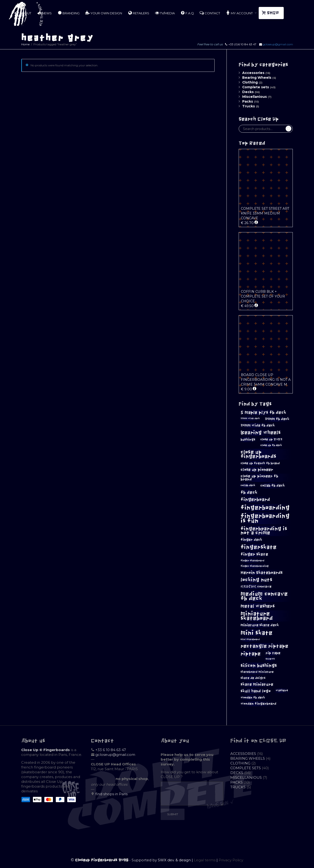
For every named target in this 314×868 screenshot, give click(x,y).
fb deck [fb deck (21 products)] (249, 492)
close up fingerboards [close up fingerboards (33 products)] (258, 454)
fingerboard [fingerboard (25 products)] (255, 499)
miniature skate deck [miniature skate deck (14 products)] (260, 625)
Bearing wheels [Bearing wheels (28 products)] (261, 432)
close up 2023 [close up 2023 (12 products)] (271, 439)
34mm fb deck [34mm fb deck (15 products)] (277, 419)
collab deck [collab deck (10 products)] (248, 485)
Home (25, 44)
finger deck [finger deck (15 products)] (251, 540)
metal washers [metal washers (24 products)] (258, 606)
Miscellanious (255, 97)
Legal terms (205, 860)
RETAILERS (139, 13)
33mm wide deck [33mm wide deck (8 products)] (250, 418)
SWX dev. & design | (176, 860)
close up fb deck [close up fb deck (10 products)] (271, 445)
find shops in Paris (111, 794)
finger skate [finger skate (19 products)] (254, 554)
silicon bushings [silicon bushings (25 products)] (259, 665)
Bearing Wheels (257, 78)
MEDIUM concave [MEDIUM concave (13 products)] (256, 587)
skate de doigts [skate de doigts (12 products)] (253, 678)
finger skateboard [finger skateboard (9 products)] (252, 561)
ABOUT (23, 13)
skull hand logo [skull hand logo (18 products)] (256, 691)
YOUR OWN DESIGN (104, 13)
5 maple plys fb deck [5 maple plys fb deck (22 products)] (263, 412)
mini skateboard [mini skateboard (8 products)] (250, 639)
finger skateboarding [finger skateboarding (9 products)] (255, 566)
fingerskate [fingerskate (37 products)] (259, 547)
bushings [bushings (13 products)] (248, 440)
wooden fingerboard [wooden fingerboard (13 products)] (258, 704)
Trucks (249, 106)
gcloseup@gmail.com (278, 44)
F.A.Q (187, 13)
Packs (248, 101)
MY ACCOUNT (240, 13)
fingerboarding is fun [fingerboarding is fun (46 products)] (265, 518)
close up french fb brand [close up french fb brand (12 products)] (260, 463)
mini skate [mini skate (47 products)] (257, 633)
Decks (248, 92)
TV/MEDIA (165, 13)
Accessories (253, 73)
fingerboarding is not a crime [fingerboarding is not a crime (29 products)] (264, 531)
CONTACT (210, 13)
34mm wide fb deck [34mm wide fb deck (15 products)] (258, 425)
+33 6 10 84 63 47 (111, 750)
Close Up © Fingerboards (46, 750)
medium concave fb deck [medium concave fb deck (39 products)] (264, 596)
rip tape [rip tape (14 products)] (273, 653)
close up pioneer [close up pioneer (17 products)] (257, 470)
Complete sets (256, 87)
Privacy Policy (231, 860)
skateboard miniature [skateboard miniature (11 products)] (257, 672)
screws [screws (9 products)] (270, 659)
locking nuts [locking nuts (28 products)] (256, 580)
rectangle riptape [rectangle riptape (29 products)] (264, 646)
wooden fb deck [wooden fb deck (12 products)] (253, 698)
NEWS (44, 13)
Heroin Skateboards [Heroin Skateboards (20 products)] (262, 573)
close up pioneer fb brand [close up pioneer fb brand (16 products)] (259, 478)
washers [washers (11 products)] (282, 690)
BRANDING (69, 13)
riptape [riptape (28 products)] (251, 654)
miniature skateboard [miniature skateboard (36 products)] (257, 616)
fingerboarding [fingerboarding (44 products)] (265, 507)
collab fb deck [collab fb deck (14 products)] (273, 486)
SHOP (271, 13)
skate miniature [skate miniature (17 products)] (257, 684)
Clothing (250, 82)
